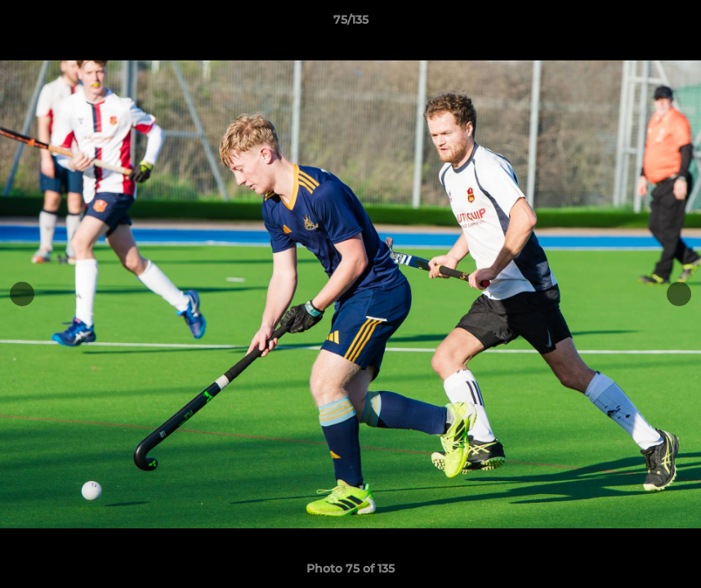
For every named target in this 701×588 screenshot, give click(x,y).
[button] (672, 24)
